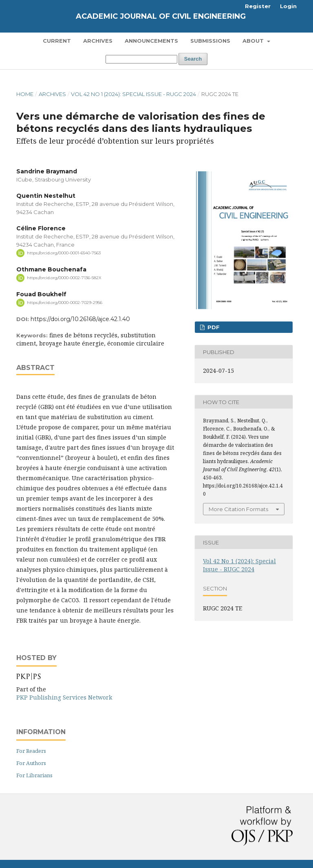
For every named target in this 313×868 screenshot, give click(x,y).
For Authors (31, 763)
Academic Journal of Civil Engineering (161, 16)
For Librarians (34, 775)
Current (57, 41)
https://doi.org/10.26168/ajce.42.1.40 (80, 319)
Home (25, 94)
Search (193, 59)
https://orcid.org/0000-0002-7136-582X (64, 278)
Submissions (210, 41)
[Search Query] (141, 59)
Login (288, 6)
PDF (213, 327)
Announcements (151, 41)
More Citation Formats (238, 509)
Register (258, 6)
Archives (98, 41)
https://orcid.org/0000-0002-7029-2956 (65, 303)
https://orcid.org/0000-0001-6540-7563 (64, 253)
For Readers (31, 751)
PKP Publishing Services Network (64, 697)
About (254, 41)
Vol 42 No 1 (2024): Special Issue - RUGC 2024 (133, 94)
